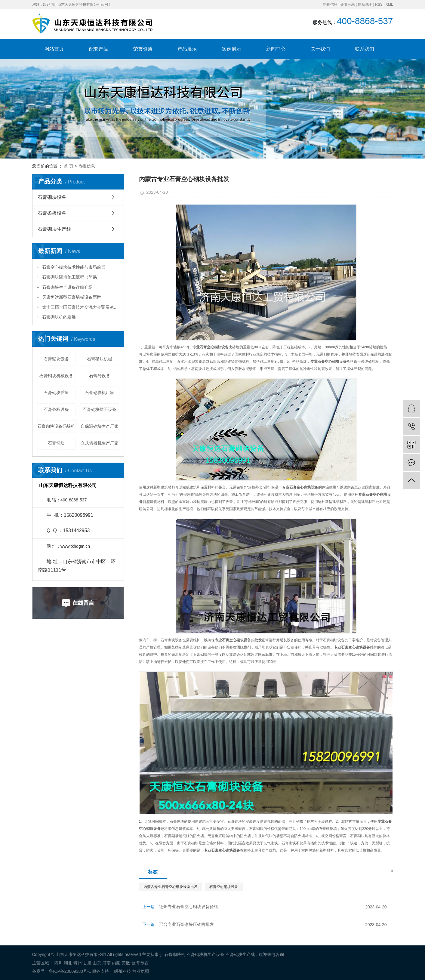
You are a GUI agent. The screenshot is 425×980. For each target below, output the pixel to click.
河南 (106, 963)
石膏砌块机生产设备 (205, 954)
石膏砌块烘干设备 (100, 409)
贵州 (78, 963)
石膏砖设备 (100, 376)
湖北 (68, 963)
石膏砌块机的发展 (58, 317)
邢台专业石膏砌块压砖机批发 (186, 924)
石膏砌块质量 (56, 393)
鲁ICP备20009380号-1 (70, 971)
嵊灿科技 (122, 971)
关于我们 (320, 49)
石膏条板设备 (52, 213)
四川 (58, 963)
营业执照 (141, 971)
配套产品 (99, 49)
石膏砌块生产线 (54, 229)
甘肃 (87, 963)
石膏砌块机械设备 (56, 376)
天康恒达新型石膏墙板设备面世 (71, 297)
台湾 (135, 963)
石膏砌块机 (175, 954)
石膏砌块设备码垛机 (56, 426)
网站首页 (54, 49)
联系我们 (365, 49)
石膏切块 (56, 443)
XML (389, 5)
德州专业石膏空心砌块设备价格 (189, 907)
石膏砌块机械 (100, 359)
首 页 (69, 166)
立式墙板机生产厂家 (100, 443)
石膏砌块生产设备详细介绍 (67, 287)
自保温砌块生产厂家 (100, 426)
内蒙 (116, 963)
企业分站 (348, 5)
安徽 (126, 963)
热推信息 (330, 5)
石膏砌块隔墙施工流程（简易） (71, 277)
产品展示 (187, 49)
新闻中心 (276, 49)
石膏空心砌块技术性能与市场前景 (73, 267)
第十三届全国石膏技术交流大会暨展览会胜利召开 (80, 307)
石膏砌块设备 (52, 197)
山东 (97, 963)
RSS (379, 5)
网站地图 (365, 5)
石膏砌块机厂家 (100, 393)
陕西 (145, 963)
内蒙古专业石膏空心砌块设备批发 (171, 887)
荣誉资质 (143, 49)
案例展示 (232, 49)
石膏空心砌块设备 (224, 887)
